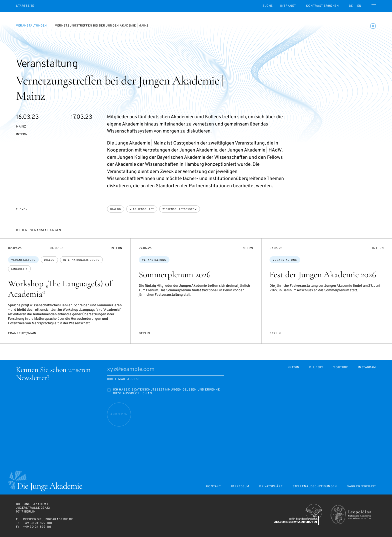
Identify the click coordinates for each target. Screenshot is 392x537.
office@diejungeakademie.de (48, 519)
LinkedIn (292, 368)
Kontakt (213, 487)
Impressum (240, 487)
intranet (288, 6)
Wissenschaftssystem (180, 209)
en (359, 6)
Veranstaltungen (31, 26)
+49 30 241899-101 (37, 527)
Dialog (116, 209)
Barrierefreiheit (361, 487)
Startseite (25, 6)
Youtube (341, 368)
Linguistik (19, 269)
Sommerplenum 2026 (175, 274)
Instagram (367, 368)
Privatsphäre (271, 487)
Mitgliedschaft (142, 209)
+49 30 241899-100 (38, 523)
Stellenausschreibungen (315, 487)
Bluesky (316, 368)
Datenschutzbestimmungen (158, 390)
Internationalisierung (81, 260)
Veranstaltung (23, 260)
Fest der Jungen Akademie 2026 (323, 274)
